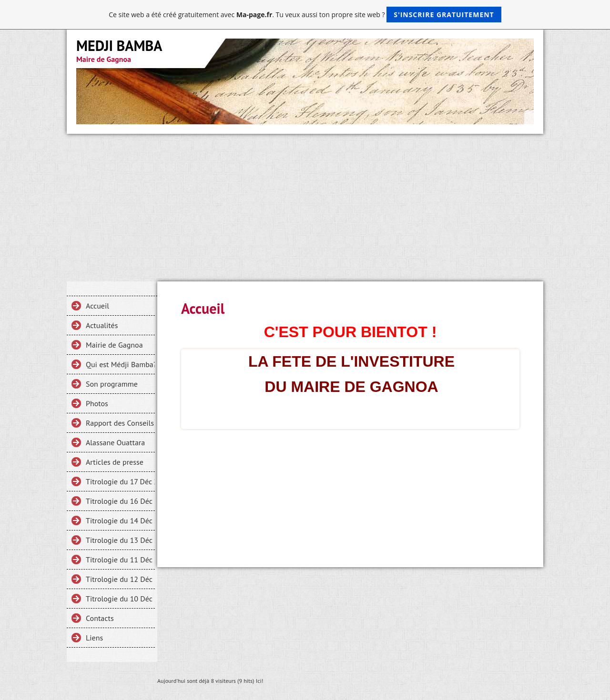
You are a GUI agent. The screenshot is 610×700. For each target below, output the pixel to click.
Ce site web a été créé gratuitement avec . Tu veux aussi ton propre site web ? (305, 15)
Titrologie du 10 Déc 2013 (120, 599)
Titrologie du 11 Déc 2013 (120, 560)
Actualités (102, 325)
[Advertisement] (305, 205)
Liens (94, 638)
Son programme (112, 384)
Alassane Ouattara (115, 442)
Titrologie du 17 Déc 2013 (120, 481)
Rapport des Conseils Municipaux (120, 423)
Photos (97, 403)
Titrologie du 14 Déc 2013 (120, 520)
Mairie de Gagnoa (114, 345)
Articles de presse (115, 462)
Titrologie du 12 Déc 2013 (120, 579)
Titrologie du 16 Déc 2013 (120, 501)
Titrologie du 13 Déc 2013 (120, 540)
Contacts (100, 618)
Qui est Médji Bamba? (120, 364)
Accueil (97, 306)
